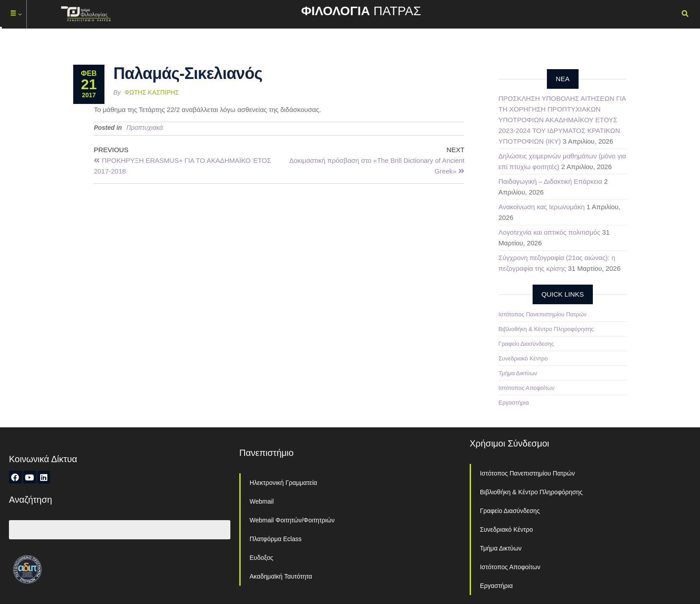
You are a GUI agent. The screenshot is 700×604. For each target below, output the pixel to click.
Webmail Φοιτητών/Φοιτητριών (292, 520)
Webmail (262, 501)
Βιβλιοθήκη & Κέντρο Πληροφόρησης (546, 329)
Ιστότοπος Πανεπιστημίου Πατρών (543, 314)
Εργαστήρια (514, 403)
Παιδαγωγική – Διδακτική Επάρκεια (550, 181)
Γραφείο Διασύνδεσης (527, 344)
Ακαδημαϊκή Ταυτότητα (281, 576)
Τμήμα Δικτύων (518, 373)
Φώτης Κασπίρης (152, 92)
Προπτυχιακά (145, 128)
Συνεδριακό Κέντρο (523, 358)
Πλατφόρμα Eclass (275, 539)
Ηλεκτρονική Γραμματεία (283, 483)
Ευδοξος (261, 558)
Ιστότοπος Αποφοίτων (527, 388)
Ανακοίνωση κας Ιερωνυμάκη (542, 207)
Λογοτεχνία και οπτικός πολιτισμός (550, 232)
